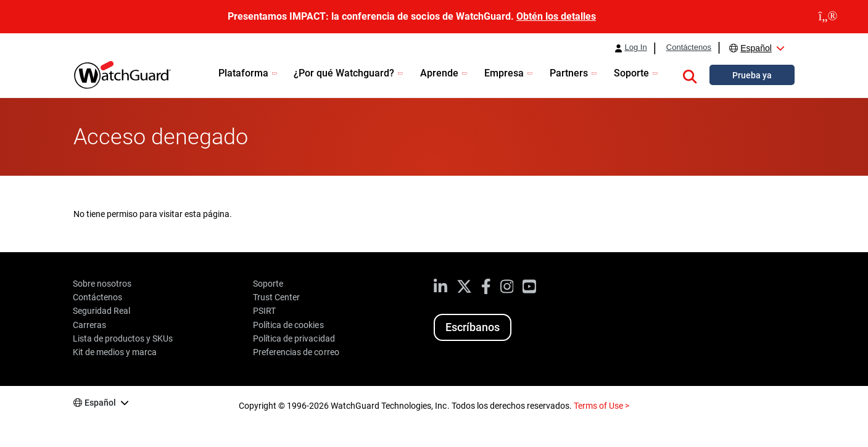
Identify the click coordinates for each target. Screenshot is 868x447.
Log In (635, 47)
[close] (828, 17)
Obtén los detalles (556, 16)
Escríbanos (473, 327)
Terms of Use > (601, 406)
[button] (690, 75)
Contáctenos (689, 47)
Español (756, 48)
